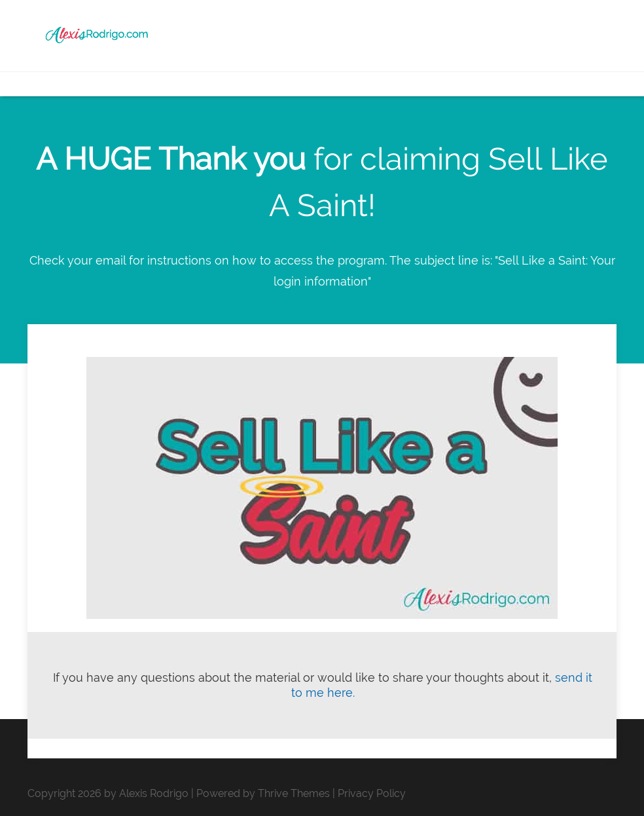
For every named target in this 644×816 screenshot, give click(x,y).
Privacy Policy (372, 793)
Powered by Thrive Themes (263, 793)
